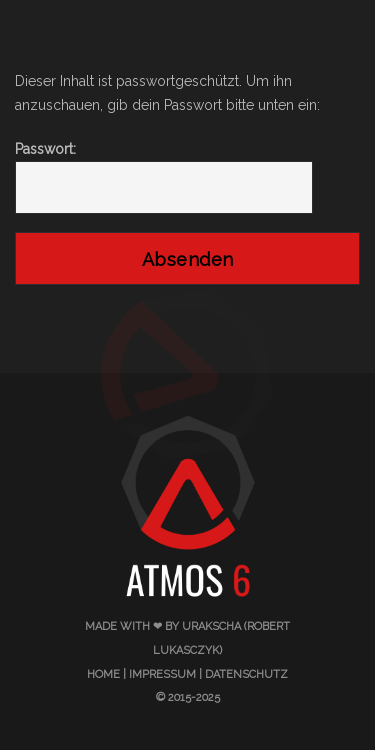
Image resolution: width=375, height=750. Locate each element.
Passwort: (164, 178)
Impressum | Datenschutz (208, 674)
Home (103, 674)
